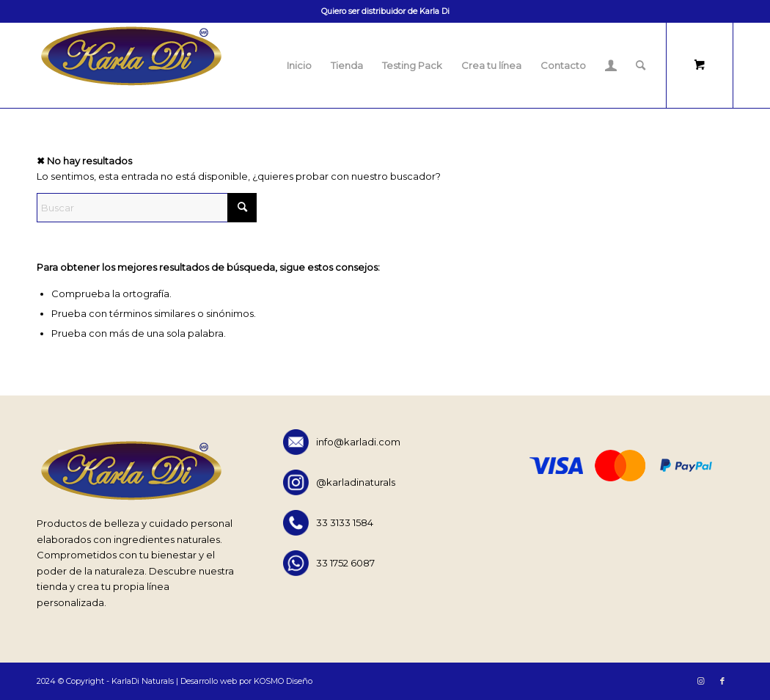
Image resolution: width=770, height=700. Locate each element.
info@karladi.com (342, 442)
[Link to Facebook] (722, 681)
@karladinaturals (339, 482)
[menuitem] (299, 65)
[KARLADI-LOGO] (131, 65)
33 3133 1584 (328, 523)
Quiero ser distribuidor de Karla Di (385, 11)
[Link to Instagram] (700, 681)
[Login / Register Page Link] (611, 65)
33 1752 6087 (329, 563)
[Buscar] (641, 65)
